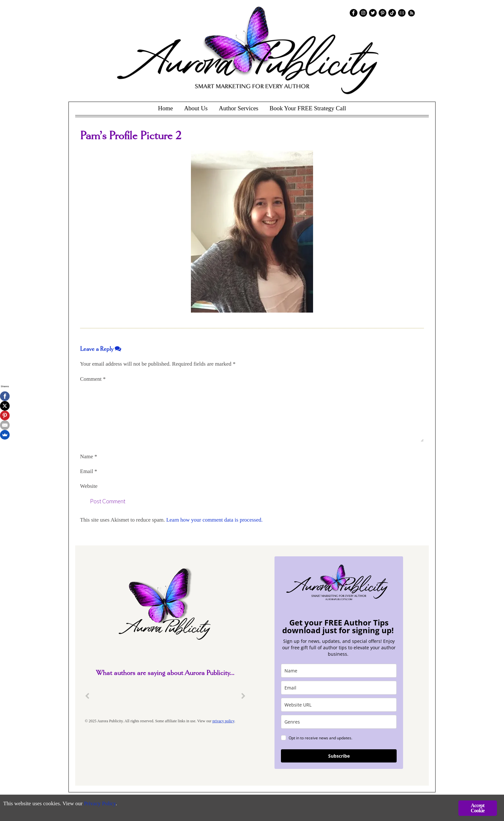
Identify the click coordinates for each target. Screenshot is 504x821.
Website (89, 486)
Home (165, 108)
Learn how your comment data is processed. (214, 520)
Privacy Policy (100, 803)
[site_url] (339, 705)
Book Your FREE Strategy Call (308, 108)
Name (89, 456)
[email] (339, 688)
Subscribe (339, 756)
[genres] (339, 722)
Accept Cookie (477, 808)
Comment (93, 379)
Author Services (239, 108)
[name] (339, 671)
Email (89, 471)
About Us (196, 108)
